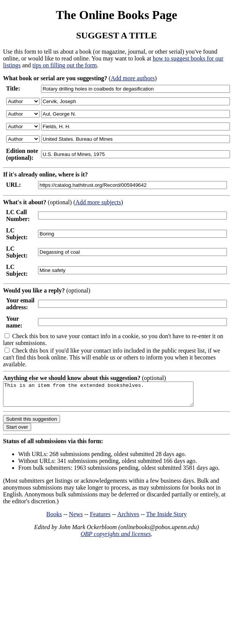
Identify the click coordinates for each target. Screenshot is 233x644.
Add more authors (133, 78)
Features (100, 519)
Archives (128, 519)
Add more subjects (98, 202)
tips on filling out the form (64, 65)
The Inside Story (167, 519)
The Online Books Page (116, 15)
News (76, 519)
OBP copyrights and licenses (116, 538)
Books (54, 519)
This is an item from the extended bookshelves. (110, 396)
